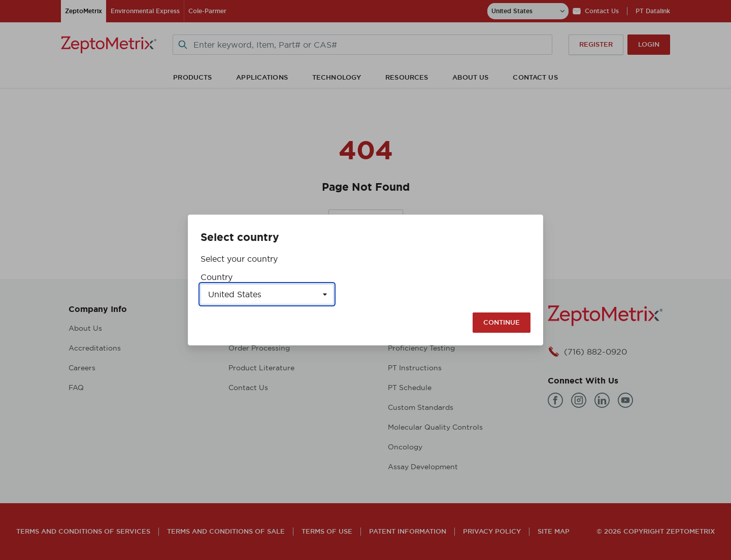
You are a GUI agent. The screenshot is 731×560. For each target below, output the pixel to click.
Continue (502, 322)
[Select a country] (267, 294)
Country (217, 277)
